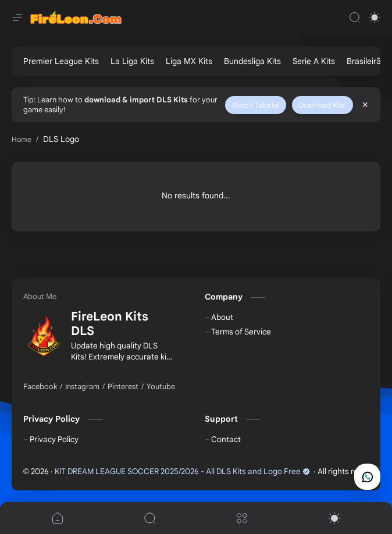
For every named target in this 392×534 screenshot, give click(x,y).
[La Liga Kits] (132, 61)
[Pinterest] (123, 387)
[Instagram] (82, 387)
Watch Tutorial (256, 105)
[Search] (355, 17)
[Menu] (242, 518)
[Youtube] (161, 387)
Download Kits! (322, 105)
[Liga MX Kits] (189, 61)
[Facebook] (40, 387)
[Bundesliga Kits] (252, 61)
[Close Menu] (365, 105)
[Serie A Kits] (314, 61)
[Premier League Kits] (61, 61)
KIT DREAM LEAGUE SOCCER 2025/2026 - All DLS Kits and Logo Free (182, 471)
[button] (375, 17)
